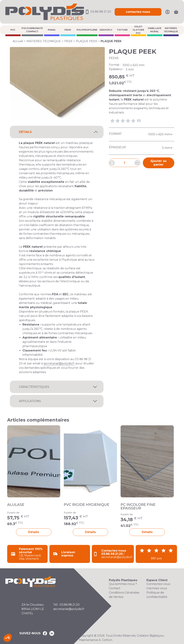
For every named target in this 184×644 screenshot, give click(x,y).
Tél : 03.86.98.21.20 (66, 605)
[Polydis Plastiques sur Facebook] (45, 633)
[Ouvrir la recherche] (72, 12)
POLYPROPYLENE (87, 30)
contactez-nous (138, 12)
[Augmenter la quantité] (137, 163)
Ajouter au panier (158, 163)
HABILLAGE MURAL (155, 30)
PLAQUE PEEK (87, 41)
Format (115, 134)
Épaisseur (117, 147)
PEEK (68, 41)
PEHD (68, 30)
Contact (115, 588)
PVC (13, 30)
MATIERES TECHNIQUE (171, 30)
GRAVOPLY (106, 30)
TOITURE (122, 30)
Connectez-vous (158, 584)
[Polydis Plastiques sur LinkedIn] (52, 633)
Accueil (18, 41)
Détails (34, 532)
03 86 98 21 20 (98, 12)
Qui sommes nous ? (123, 584)
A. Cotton (105, 640)
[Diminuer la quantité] (112, 163)
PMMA (52, 30)
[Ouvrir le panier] (176, 12)
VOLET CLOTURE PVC (138, 30)
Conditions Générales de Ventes (124, 595)
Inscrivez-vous (157, 588)
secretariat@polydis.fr (59, 363)
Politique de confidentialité (157, 595)
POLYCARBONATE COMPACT (32, 30)
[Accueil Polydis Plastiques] (45, 12)
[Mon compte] (167, 12)
